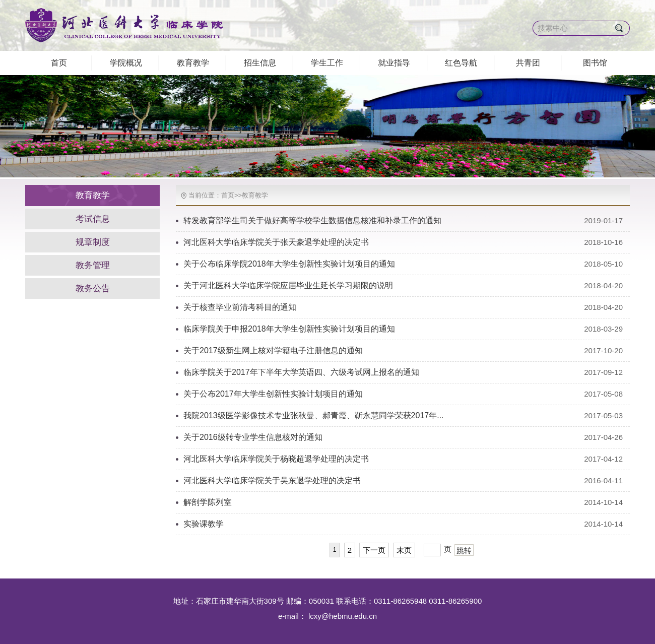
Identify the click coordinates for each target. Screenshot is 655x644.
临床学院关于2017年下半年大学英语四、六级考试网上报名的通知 (301, 372)
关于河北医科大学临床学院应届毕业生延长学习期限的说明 (288, 285)
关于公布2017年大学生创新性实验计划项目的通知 (273, 394)
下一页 (374, 550)
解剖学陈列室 (208, 502)
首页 (59, 63)
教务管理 (93, 265)
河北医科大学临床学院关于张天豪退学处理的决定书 (276, 242)
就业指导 (394, 63)
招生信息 (260, 63)
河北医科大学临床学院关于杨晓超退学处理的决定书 (276, 459)
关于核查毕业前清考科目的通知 (240, 307)
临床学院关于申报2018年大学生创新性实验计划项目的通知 (289, 329)
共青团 (528, 63)
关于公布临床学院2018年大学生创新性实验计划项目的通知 (289, 264)
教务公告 (93, 288)
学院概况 (126, 63)
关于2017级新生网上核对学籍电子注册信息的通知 (273, 350)
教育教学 (193, 63)
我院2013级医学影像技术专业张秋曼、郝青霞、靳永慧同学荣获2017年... (314, 415)
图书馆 (595, 63)
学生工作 (327, 63)
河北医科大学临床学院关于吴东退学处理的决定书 (272, 480)
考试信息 (93, 219)
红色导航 (461, 63)
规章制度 (93, 242)
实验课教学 (204, 524)
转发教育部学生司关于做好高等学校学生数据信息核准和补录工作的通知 (312, 220)
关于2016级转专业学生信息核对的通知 (253, 437)
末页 (404, 550)
